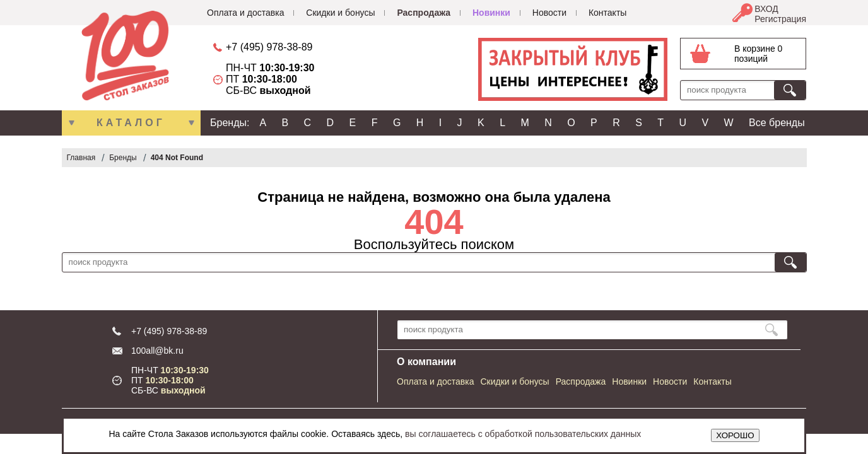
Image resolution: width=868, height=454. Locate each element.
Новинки (491, 13)
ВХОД (766, 9)
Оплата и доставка (245, 13)
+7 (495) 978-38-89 (269, 47)
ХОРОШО (735, 435)
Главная (81, 158)
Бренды (123, 158)
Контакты (607, 13)
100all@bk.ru (157, 351)
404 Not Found (177, 158)
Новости (549, 13)
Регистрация (780, 19)
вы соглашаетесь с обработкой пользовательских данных (523, 434)
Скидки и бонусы (340, 13)
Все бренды (777, 123)
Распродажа (424, 13)
